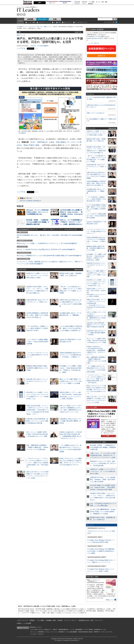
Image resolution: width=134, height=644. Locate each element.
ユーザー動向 (31, 22)
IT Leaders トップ (22, 27)
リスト (36, 49)
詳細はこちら (110, 600)
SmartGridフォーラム (100, 630)
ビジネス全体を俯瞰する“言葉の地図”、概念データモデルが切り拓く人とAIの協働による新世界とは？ (71, 328)
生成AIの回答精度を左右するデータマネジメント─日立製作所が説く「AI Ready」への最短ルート (70, 355)
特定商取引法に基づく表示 (86, 620)
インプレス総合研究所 (76, 630)
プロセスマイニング (45, 22)
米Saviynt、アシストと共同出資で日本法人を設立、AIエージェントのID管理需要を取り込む (38, 212)
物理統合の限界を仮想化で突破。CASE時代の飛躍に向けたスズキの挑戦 (37, 368)
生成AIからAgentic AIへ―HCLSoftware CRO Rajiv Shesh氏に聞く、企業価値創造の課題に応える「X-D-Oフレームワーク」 (96, 350)
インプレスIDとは (93, 43)
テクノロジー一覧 (34, 27)
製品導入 (65, 3)
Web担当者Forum (63, 630)
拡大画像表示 (22, 133)
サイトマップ (99, 620)
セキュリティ (68, 22)
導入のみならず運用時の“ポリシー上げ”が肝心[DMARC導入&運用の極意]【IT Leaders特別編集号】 (49, 256)
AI (54, 22)
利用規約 (32, 620)
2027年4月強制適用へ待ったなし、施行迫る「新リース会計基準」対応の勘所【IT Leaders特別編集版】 (50, 236)
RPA (59, 22)
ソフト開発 (91, 2)
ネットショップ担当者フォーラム (40, 632)
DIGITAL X (97, 632)
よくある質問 (27, 623)
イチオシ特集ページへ (108, 436)
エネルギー (77, 4)
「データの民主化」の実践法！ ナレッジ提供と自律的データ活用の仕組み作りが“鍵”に (37, 328)
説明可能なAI (37, 201)
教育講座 (90, 4)
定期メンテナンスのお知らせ (96, 113)
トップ (20, 21)
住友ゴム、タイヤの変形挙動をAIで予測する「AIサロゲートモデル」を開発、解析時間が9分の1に (71, 222)
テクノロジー (43, 19)
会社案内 (60, 620)
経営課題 (30, 19)
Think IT (55, 630)
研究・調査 (104, 2)
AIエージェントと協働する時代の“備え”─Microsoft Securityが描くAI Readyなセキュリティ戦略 (37, 434)
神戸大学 (23, 201)
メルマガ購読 (40, 620)
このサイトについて (22, 620)
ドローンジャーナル (107, 632)
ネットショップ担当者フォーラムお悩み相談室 (64, 632)
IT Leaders (28, 10)
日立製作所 (29, 201)
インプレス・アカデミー (37, 634)
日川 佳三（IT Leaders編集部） (40, 46)
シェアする (21, 48)
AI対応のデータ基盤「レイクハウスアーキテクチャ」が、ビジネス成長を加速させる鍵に (37, 275)
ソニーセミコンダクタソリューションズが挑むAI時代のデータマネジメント (37, 355)
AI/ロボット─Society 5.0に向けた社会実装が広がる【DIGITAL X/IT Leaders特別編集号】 (46, 249)
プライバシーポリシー (71, 620)
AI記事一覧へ (78, 32)
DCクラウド (52, 3)
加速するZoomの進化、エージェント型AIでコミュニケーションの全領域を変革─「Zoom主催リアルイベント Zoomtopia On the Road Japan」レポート (38, 410)
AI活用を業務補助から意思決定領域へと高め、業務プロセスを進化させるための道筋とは (37, 315)
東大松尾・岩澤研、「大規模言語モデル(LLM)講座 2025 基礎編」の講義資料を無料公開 (38, 222)
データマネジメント (81, 22)
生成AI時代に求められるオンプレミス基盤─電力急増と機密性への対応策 (70, 421)
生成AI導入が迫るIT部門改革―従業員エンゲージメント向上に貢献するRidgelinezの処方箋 (37, 421)
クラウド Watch (88, 630)
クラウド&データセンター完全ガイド (41, 630)
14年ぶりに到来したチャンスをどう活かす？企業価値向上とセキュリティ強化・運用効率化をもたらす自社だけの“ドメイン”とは (96, 316)
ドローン (84, 4)
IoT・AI (98, 2)
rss (24, 15)
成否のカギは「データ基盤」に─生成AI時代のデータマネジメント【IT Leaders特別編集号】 (47, 243)
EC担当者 (84, 2)
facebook (21, 15)
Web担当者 (77, 2)
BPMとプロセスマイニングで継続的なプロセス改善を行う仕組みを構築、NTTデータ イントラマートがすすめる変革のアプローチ (96, 390)
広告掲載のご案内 (51, 620)
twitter (18, 15)
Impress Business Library (94, 38)
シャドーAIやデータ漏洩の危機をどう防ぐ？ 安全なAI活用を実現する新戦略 (37, 342)
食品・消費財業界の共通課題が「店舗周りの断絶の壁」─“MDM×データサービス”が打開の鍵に (37, 447)
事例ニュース (48, 27)
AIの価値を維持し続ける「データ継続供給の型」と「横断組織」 (96, 191)
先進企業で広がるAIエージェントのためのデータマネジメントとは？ (37, 381)
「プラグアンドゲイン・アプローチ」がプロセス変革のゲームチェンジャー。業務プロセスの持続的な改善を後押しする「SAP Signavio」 (37, 463)
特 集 (55, 19)
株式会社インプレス (36, 627)
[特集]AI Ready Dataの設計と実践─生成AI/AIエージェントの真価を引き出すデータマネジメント (101, 414)
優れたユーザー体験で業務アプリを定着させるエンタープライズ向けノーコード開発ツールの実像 (70, 381)
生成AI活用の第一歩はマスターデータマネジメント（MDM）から (96, 167)
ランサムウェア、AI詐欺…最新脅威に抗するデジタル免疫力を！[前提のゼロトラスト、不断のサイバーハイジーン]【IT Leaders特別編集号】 (50, 263)
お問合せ (19, 623)
